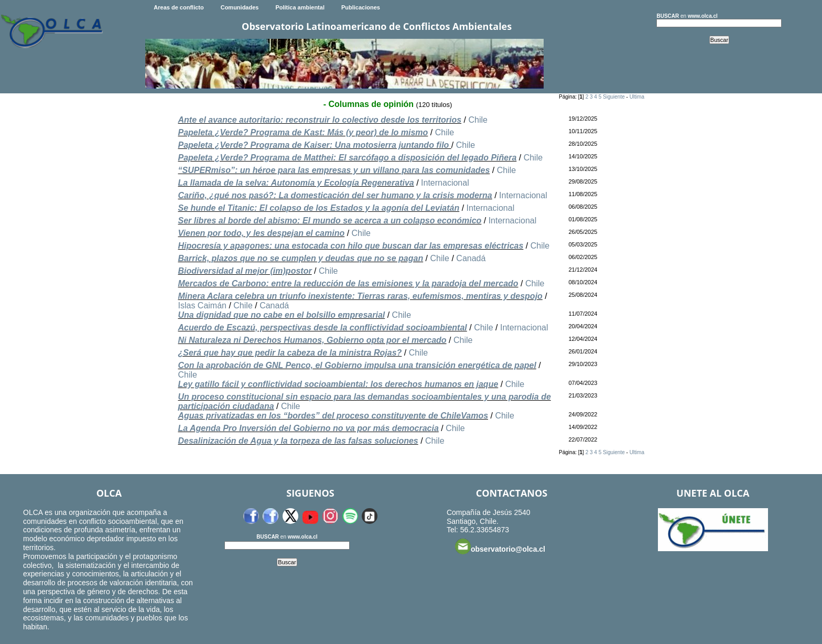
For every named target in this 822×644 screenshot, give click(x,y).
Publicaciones (361, 7)
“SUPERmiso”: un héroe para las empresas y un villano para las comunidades (334, 170)
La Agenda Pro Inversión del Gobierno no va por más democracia (308, 428)
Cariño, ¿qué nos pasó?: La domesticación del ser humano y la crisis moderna (335, 195)
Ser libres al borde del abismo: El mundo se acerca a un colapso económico (329, 221)
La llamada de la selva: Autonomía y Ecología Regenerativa (296, 183)
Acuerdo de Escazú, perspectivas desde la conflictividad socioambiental (322, 328)
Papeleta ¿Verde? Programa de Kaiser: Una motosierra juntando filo (314, 145)
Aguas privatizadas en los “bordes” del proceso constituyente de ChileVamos (333, 416)
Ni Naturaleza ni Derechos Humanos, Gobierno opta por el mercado (312, 340)
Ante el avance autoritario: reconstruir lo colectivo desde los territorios (320, 120)
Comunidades (240, 7)
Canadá (471, 258)
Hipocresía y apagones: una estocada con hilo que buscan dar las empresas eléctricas (350, 246)
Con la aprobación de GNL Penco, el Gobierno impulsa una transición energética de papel (357, 365)
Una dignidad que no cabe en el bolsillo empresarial (281, 315)
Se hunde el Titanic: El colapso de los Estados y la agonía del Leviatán (318, 208)
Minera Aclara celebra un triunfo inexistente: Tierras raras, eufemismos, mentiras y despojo (360, 296)
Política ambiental (300, 7)
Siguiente (614, 97)
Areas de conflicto (179, 7)
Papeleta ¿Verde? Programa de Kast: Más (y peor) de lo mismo (303, 132)
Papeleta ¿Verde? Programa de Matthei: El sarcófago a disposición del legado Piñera (347, 158)
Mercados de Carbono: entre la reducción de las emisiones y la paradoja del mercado (348, 283)
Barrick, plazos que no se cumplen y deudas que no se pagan (300, 258)
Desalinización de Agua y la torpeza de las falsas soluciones (298, 441)
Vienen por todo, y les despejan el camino (261, 233)
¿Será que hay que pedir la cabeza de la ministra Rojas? (290, 353)
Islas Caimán (202, 305)
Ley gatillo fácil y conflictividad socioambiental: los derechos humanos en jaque (338, 384)
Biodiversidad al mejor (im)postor (245, 271)
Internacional (445, 183)
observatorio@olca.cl (500, 546)
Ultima (637, 97)
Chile (478, 120)
